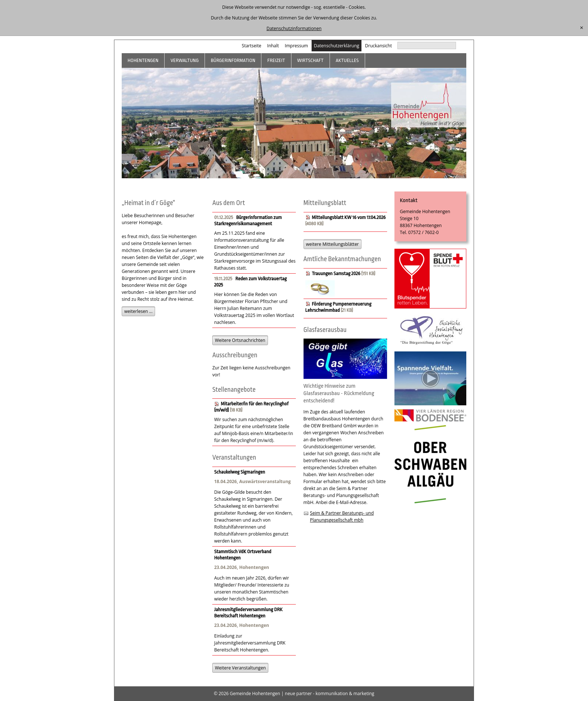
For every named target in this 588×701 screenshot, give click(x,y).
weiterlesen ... (138, 311)
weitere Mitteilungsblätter (332, 244)
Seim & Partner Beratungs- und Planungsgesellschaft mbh (342, 516)
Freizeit (276, 60)
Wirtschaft (310, 60)
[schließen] (582, 28)
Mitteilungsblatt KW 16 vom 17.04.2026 (349, 217)
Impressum (296, 46)
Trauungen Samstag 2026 (336, 273)
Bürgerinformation (233, 60)
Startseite (252, 46)
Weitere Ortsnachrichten (240, 340)
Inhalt (273, 46)
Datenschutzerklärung (337, 46)
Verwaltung (185, 60)
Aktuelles (347, 60)
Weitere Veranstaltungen (240, 668)
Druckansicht (378, 46)
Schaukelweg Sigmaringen (240, 472)
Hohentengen (143, 60)
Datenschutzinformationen (294, 28)
